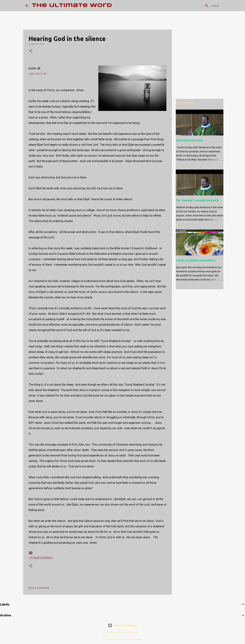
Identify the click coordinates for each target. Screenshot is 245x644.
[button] (31, 51)
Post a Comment (39, 588)
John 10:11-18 (37, 74)
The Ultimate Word (72, 6)
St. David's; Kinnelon (41, 558)
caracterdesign (131, 632)
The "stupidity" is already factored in (197, 200)
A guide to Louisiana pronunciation (196, 260)
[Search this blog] (202, 6)
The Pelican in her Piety (189, 140)
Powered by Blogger (122, 625)
